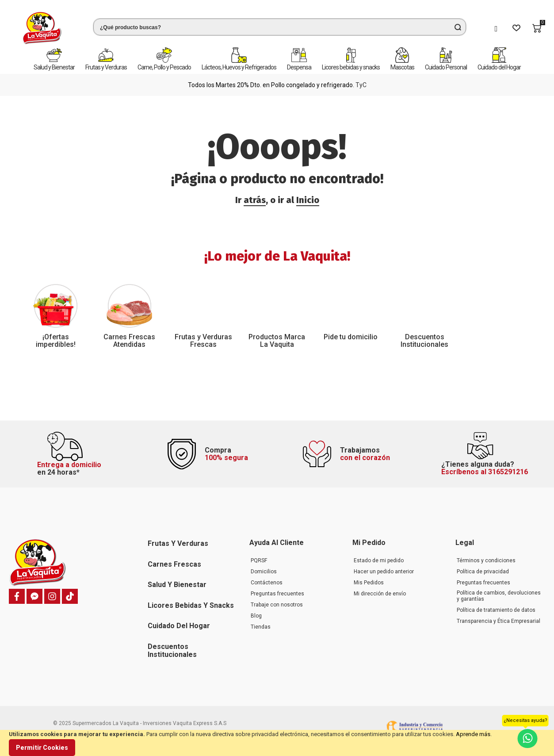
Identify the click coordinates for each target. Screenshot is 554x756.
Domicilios (264, 572)
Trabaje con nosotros (277, 605)
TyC (361, 85)
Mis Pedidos (369, 583)
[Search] (458, 27)
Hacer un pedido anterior (384, 572)
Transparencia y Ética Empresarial (499, 621)
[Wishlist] (516, 28)
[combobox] (280, 27)
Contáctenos (267, 583)
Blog (256, 616)
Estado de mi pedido (379, 560)
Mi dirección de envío (380, 594)
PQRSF (259, 560)
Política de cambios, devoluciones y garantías (499, 596)
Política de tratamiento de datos (496, 610)
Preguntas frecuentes (277, 594)
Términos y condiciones (486, 560)
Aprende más (473, 734)
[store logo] (42, 28)
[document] (277, 743)
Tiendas (261, 627)
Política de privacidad (483, 572)
